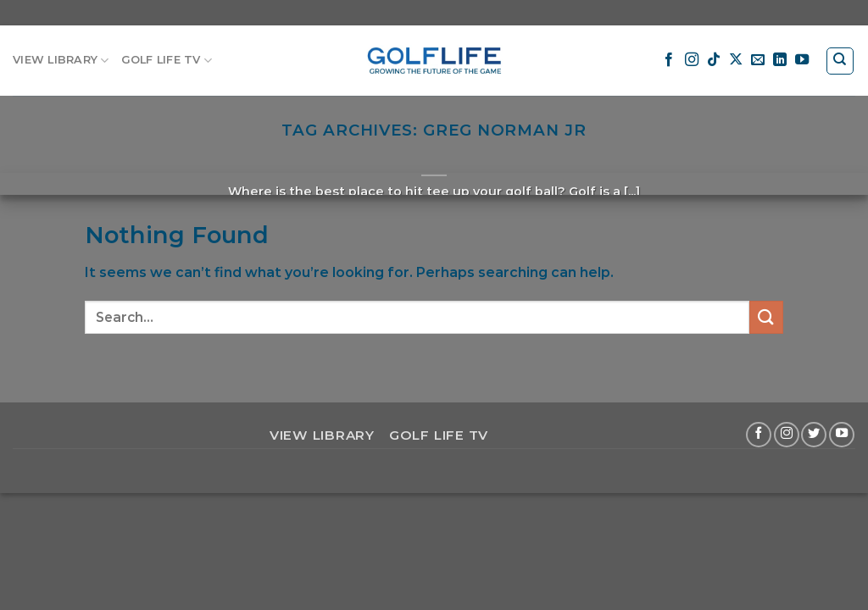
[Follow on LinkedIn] (780, 60)
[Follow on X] (736, 60)
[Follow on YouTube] (802, 60)
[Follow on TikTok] (714, 60)
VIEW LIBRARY (61, 61)
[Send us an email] (758, 60)
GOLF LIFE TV (167, 61)
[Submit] (766, 317)
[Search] (840, 61)
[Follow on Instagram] (692, 60)
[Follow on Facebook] (669, 60)
